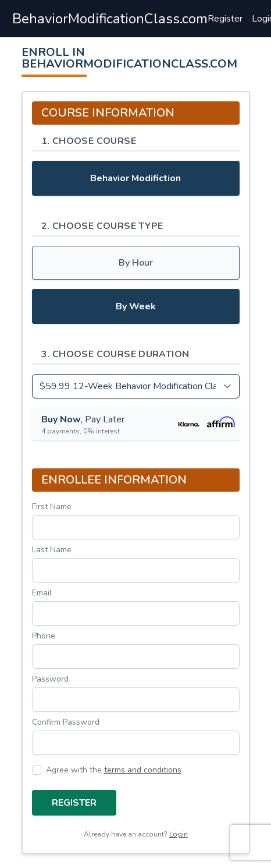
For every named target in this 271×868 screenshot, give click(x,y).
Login (179, 834)
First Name (52, 507)
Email (42, 593)
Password (50, 679)
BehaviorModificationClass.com (110, 19)
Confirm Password (66, 722)
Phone (44, 636)
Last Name (52, 550)
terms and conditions (143, 770)
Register (225, 19)
